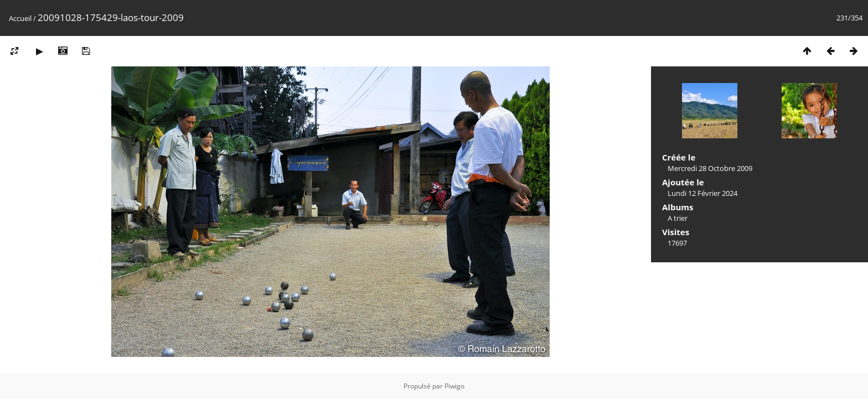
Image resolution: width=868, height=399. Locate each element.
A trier (678, 218)
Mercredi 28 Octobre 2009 (710, 168)
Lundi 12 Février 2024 (702, 193)
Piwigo (454, 386)
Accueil (20, 18)
